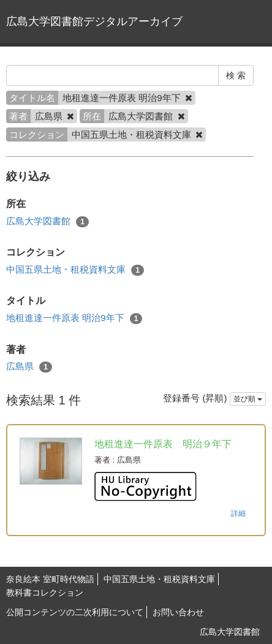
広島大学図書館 (47, 222)
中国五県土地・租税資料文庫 (75, 270)
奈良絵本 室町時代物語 (50, 579)
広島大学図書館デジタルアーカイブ (94, 21)
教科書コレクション (45, 593)
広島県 (29, 367)
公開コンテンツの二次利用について (75, 612)
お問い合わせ (178, 612)
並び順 (248, 399)
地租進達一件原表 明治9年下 (74, 318)
